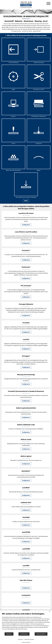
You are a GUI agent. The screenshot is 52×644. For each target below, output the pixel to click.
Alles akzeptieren (41, 634)
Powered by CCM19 (26, 642)
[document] (26, 622)
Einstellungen (24, 634)
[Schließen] (50, 611)
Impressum (21, 639)
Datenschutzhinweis (29, 639)
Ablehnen (9, 634)
